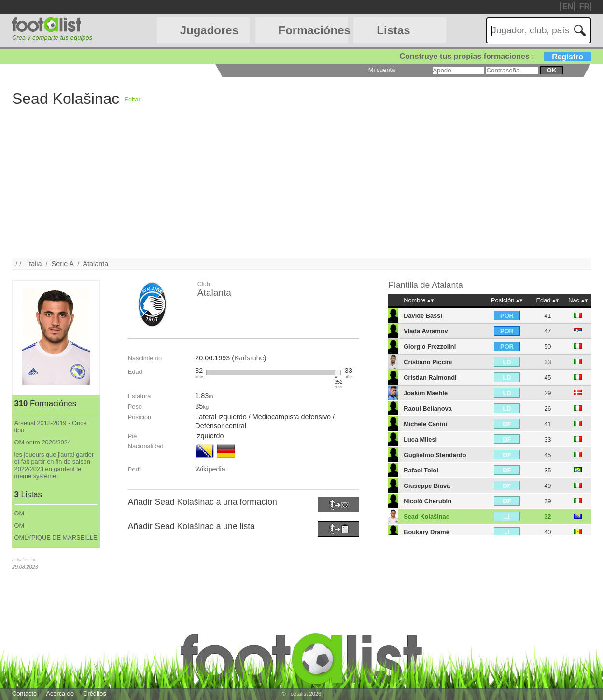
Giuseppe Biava (427, 486)
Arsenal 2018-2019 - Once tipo (51, 427)
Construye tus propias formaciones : (496, 56)
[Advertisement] (301, 190)
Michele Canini (425, 424)
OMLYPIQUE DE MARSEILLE (56, 537)
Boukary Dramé (427, 532)
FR (584, 7)
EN (568, 7)
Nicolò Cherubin (428, 501)
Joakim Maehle (426, 393)
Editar (132, 99)
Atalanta (95, 264)
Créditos (95, 693)
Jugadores (209, 30)
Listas (393, 30)
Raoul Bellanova (428, 408)
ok (552, 70)
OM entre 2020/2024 (43, 442)
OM (20, 513)
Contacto (24, 693)
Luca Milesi (420, 439)
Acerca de (60, 693)
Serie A (63, 264)
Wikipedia (210, 469)
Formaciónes (313, 30)
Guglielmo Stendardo (435, 455)
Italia (34, 264)
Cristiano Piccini (428, 362)
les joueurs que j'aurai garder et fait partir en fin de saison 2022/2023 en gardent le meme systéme (54, 465)
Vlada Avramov (426, 331)
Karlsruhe (249, 358)
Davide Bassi (423, 316)
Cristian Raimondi (430, 378)
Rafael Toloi (421, 470)
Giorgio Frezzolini (430, 347)
